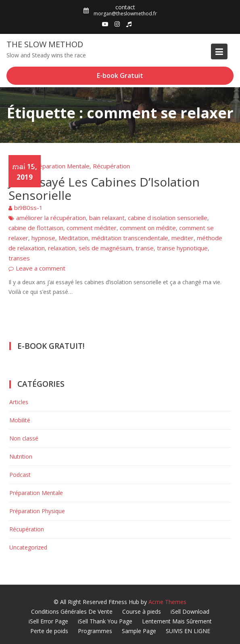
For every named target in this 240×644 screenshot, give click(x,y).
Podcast (20, 475)
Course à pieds (142, 611)
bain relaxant (107, 218)
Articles (19, 166)
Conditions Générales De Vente (72, 611)
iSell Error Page (48, 621)
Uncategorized (28, 547)
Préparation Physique (37, 511)
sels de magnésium (105, 248)
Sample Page (139, 631)
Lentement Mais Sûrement (177, 621)
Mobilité (20, 420)
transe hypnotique (182, 248)
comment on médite (148, 228)
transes (19, 258)
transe (145, 248)
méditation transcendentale (130, 238)
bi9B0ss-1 (28, 208)
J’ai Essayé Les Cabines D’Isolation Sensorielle (104, 189)
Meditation (73, 238)
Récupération (111, 166)
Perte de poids (49, 631)
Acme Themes (167, 602)
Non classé (24, 438)
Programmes (95, 631)
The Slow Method (45, 44)
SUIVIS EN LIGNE (188, 631)
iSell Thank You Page (105, 621)
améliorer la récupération (51, 218)
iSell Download (190, 611)
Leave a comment (41, 268)
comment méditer (92, 228)
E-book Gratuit (120, 76)
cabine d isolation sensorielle (168, 218)
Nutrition (21, 456)
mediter (183, 238)
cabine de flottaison (36, 228)
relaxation (62, 248)
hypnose (43, 238)
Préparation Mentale (61, 166)
